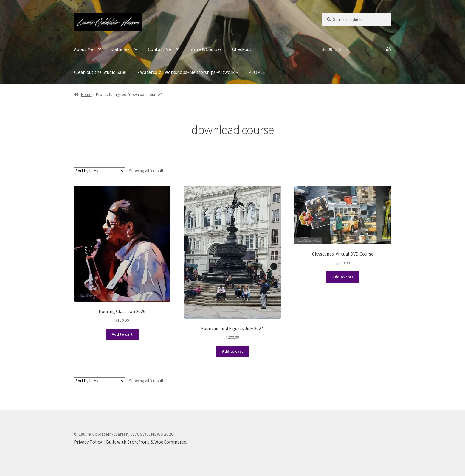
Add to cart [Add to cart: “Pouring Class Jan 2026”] (122, 334)
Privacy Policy (88, 442)
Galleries (121, 49)
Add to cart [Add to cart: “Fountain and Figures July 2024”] (232, 351)
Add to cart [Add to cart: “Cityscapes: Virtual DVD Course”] (343, 277)
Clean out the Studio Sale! (100, 72)
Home (86, 94)
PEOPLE (257, 72)
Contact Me (160, 49)
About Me (84, 49)
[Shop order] (99, 171)
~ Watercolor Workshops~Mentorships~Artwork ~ (187, 72)
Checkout (242, 49)
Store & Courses (206, 49)
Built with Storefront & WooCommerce (146, 442)
